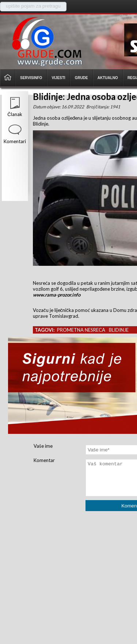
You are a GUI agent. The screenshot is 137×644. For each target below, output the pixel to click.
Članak (15, 114)
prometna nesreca (81, 330)
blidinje (119, 330)
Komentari (15, 141)
